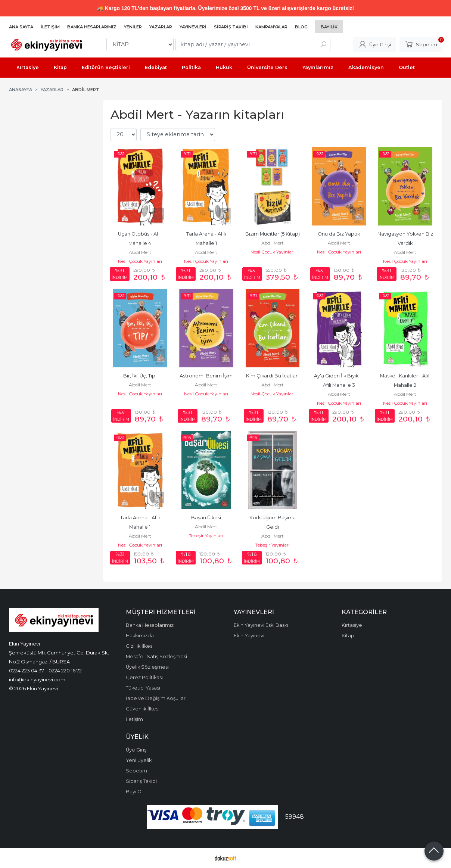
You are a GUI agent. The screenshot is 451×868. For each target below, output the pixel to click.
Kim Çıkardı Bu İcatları (272, 376)
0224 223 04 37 (27, 671)
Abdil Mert (140, 252)
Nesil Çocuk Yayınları (140, 261)
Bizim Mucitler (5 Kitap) (273, 234)
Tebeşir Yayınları (206, 536)
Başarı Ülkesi (206, 518)
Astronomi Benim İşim (206, 376)
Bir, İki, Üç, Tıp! (140, 376)
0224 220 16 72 (65, 671)
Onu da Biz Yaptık (339, 234)
